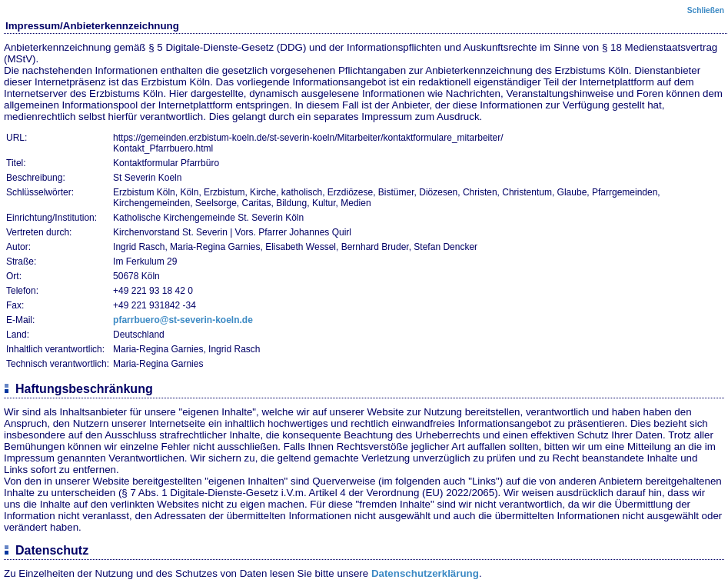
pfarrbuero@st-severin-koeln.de (183, 320)
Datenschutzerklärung (425, 573)
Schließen (706, 10)
